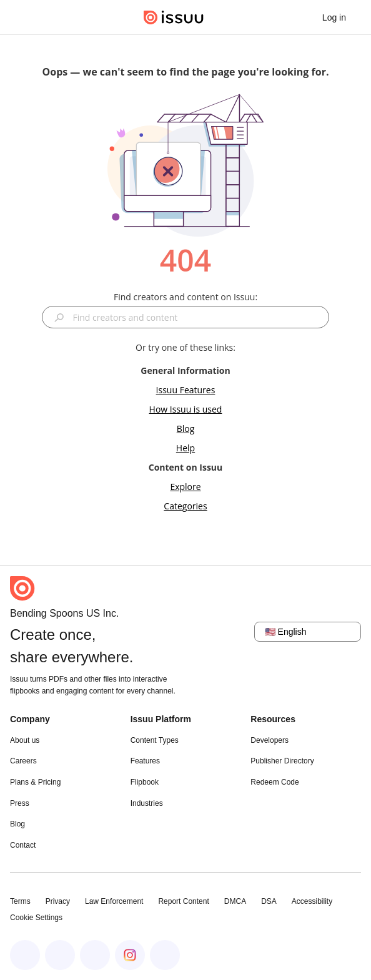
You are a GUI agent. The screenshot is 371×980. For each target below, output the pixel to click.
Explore (185, 487)
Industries (147, 803)
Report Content (183, 901)
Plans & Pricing (35, 782)
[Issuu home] (174, 17)
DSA (269, 901)
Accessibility (312, 901)
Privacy (58, 901)
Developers (270, 740)
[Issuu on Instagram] (130, 955)
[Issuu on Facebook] (25, 955)
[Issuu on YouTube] (165, 955)
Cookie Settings (36, 918)
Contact (23, 845)
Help (185, 448)
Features (145, 761)
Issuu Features (186, 390)
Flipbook (145, 782)
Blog (186, 429)
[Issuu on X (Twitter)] (95, 955)
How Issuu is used (186, 409)
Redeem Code (275, 782)
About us (25, 740)
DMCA (235, 901)
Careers (23, 761)
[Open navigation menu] (22, 17)
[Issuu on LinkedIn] (60, 955)
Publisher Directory (282, 761)
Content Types (155, 740)
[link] (334, 17)
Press (20, 803)
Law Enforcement (114, 901)
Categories (185, 506)
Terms (20, 901)
